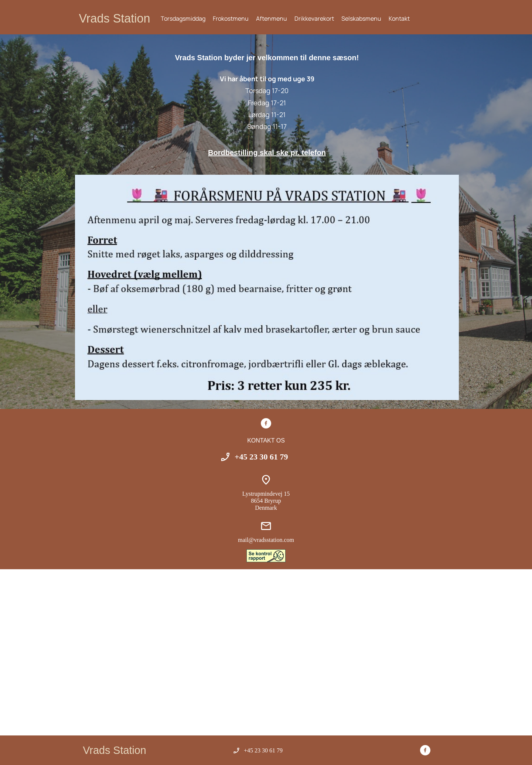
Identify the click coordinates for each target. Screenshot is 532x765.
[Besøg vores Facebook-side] (266, 423)
